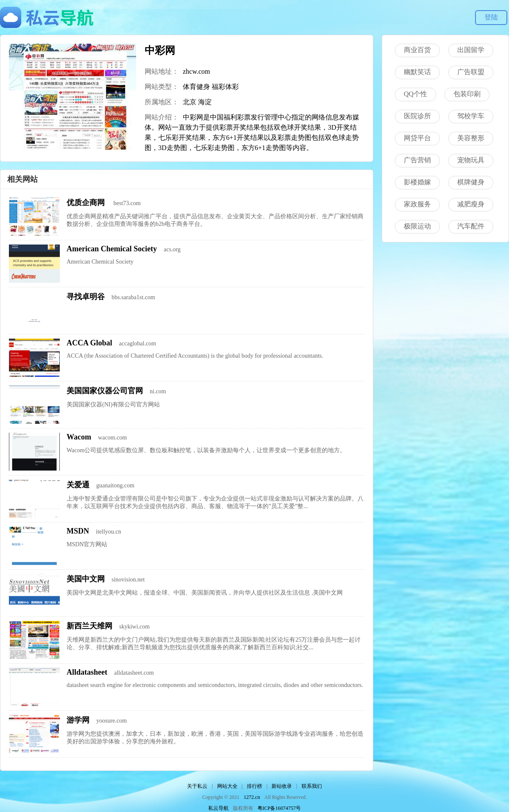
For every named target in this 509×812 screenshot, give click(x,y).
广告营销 (417, 160)
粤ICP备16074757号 (279, 808)
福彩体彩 (225, 87)
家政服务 (417, 204)
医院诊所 (417, 116)
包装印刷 (467, 94)
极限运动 (417, 226)
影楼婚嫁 (417, 182)
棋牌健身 (471, 182)
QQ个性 (415, 94)
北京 (190, 102)
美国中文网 (86, 579)
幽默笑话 (417, 72)
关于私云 (197, 786)
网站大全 (227, 786)
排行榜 (255, 786)
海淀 (205, 102)
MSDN (78, 531)
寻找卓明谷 (86, 297)
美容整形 (471, 138)
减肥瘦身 (471, 204)
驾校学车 (471, 116)
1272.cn (252, 797)
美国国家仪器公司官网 (105, 391)
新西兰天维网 (89, 626)
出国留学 (471, 50)
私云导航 (218, 808)
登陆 (491, 17)
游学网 (78, 720)
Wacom (79, 437)
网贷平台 (417, 138)
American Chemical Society (112, 249)
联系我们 (312, 786)
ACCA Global (89, 343)
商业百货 (417, 50)
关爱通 (78, 485)
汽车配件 (471, 226)
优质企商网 (87, 203)
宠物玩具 (471, 160)
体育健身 (196, 87)
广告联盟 (471, 72)
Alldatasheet (87, 672)
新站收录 (282, 786)
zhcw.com (196, 71)
